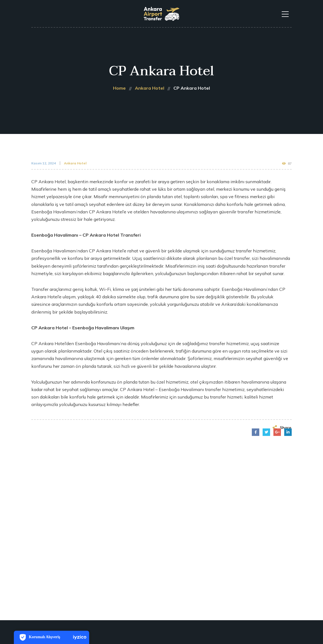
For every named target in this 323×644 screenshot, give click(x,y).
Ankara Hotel (75, 163)
